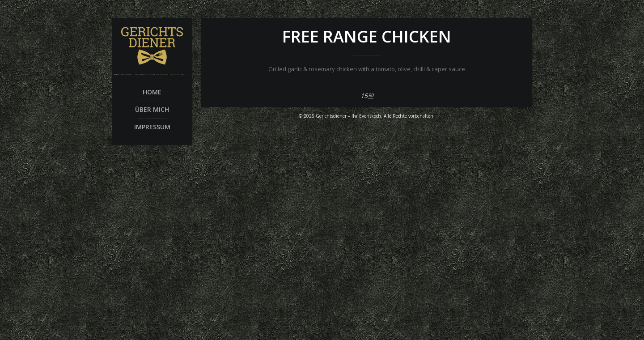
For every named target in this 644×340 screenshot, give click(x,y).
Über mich (152, 109)
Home (152, 92)
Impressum (152, 127)
